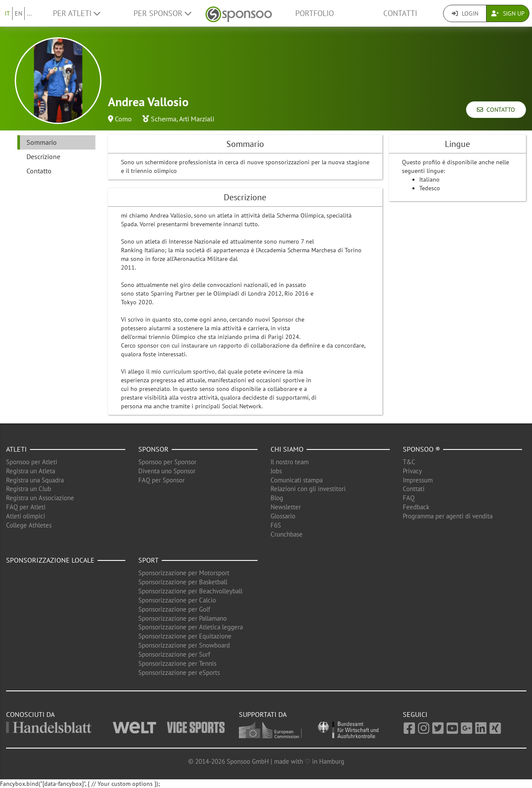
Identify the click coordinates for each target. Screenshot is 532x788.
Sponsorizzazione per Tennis (177, 663)
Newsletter (286, 507)
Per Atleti (77, 13)
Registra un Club (29, 489)
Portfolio (315, 13)
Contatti (400, 13)
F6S (276, 525)
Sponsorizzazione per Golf (174, 609)
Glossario (283, 516)
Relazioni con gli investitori (308, 489)
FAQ (409, 498)
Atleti (16, 449)
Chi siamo (287, 449)
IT (7, 13)
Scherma (164, 119)
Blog (277, 498)
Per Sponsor (162, 13)
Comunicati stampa (297, 480)
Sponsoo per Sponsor (167, 462)
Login (465, 13)
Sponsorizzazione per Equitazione (185, 636)
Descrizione (43, 156)
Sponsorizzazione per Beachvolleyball (190, 591)
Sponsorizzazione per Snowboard (184, 645)
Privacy (412, 471)
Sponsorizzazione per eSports (179, 672)
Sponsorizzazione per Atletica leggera (191, 627)
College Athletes (29, 525)
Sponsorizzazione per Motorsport (184, 573)
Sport (149, 560)
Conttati (414, 489)
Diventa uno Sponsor (167, 471)
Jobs (276, 471)
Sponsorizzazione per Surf (174, 654)
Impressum (418, 480)
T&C (409, 462)
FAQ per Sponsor (162, 480)
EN (18, 13)
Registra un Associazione (40, 498)
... (29, 13)
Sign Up (508, 13)
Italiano (429, 179)
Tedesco (430, 188)
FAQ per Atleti (26, 507)
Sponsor (153, 449)
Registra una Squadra (35, 480)
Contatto (496, 110)
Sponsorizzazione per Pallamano (183, 618)
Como (123, 119)
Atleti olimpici (26, 516)
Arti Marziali (197, 119)
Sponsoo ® (421, 449)
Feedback (416, 507)
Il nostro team (290, 462)
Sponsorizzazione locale (50, 560)
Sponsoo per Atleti (32, 462)
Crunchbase (287, 534)
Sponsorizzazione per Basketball (183, 582)
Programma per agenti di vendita (448, 516)
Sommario (42, 142)
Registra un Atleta (31, 471)
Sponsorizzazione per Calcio (177, 600)
